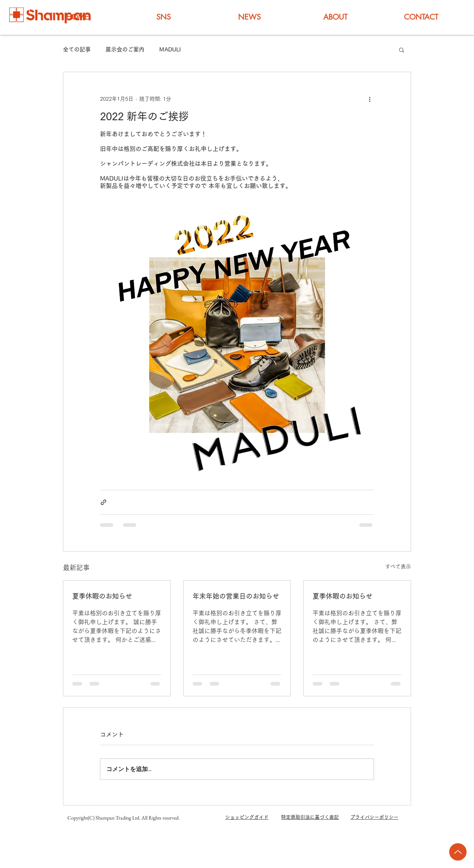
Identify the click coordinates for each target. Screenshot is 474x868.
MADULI (170, 49)
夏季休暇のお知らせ (102, 596)
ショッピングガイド (247, 817)
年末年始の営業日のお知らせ (236, 596)
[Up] (458, 852)
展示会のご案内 (125, 49)
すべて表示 (398, 566)
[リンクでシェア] (104, 502)
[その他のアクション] (370, 99)
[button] (402, 50)
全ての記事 (77, 49)
